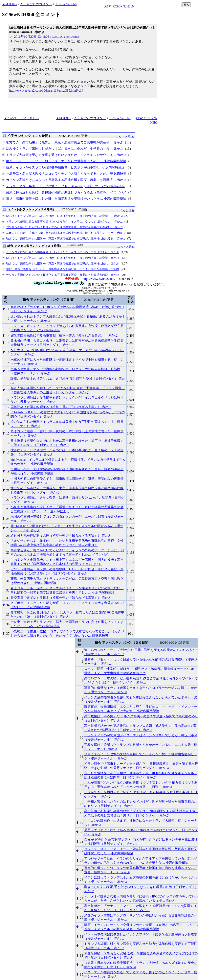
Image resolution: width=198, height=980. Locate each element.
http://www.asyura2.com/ (99, 279)
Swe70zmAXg (57, 37)
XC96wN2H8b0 (66, 4)
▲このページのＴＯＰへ (22, 118)
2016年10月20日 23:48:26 (32, 37)
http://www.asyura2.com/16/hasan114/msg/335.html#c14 (46, 90)
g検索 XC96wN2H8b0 (119, 6)
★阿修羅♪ (9, 4)
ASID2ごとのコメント (36, 4)
